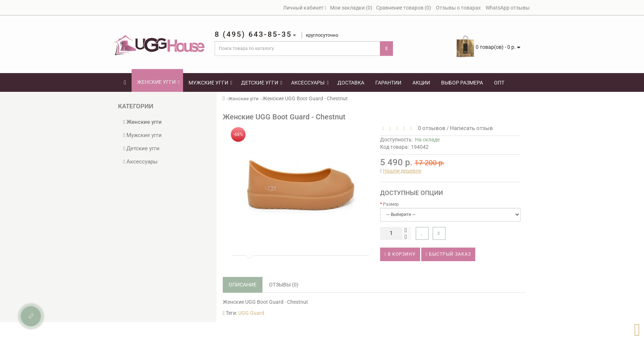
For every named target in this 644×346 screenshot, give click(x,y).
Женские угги (158, 82)
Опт (499, 83)
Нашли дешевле (402, 171)
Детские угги (262, 83)
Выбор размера (462, 83)
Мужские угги (210, 83)
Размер (391, 204)
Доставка (351, 83)
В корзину (400, 254)
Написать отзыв (471, 128)
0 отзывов (430, 128)
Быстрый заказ (448, 254)
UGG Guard (251, 313)
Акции (421, 83)
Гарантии (388, 83)
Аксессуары (310, 83)
